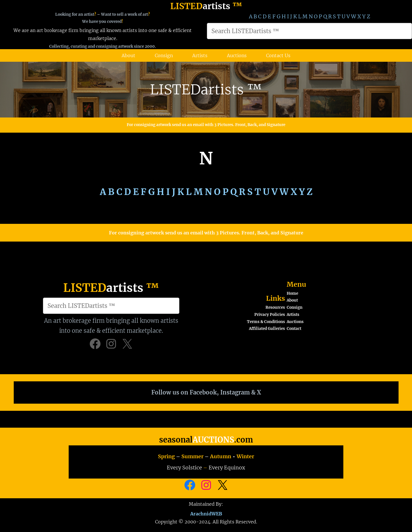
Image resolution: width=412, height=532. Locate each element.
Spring (166, 456)
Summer (192, 456)
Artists (293, 315)
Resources (275, 307)
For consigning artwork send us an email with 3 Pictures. (181, 125)
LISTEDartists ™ (206, 89)
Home (292, 293)
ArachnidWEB (206, 513)
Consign (295, 307)
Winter (245, 456)
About (292, 300)
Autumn (221, 456)
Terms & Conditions (266, 322)
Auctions (295, 322)
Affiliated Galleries (267, 329)
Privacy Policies (270, 315)
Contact (294, 329)
